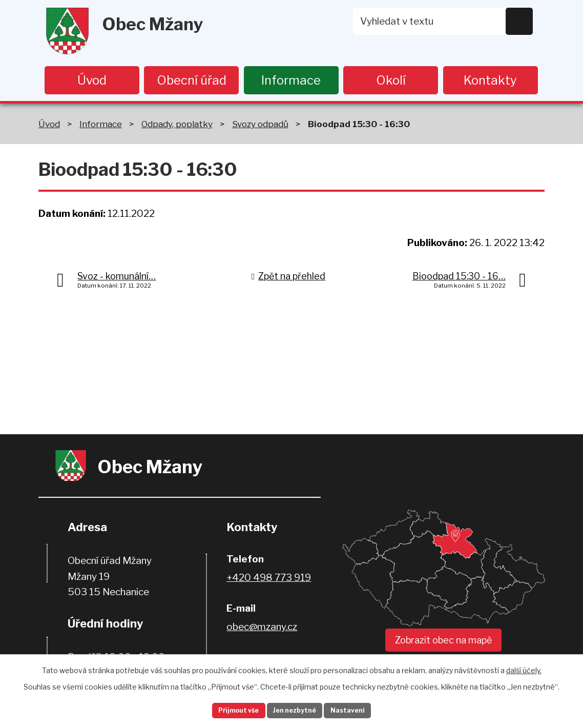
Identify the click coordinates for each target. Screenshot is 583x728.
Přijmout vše (225, 709)
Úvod (92, 80)
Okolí (391, 80)
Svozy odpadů (260, 126)
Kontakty (490, 80)
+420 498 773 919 (269, 580)
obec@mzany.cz (262, 629)
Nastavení (362, 709)
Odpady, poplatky (177, 126)
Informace (291, 80)
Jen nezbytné (296, 709)
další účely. (524, 667)
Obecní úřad (192, 80)
